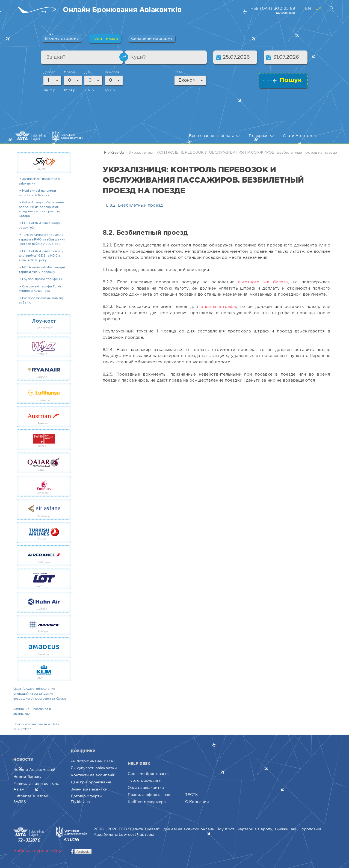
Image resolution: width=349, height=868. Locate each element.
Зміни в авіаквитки (89, 789)
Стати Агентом (300, 136)
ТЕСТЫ (192, 795)
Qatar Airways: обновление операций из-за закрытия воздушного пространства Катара (40, 694)
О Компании (197, 802)
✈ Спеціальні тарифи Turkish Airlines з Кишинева (41, 289)
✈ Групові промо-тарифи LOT (42, 279)
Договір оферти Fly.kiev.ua (86, 799)
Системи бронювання (149, 774)
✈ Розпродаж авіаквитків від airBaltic (41, 301)
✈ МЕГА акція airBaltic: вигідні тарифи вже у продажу (42, 270)
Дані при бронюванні (91, 782)
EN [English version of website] (309, 9)
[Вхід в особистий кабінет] (331, 9)
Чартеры (145, 835)
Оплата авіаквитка (146, 788)
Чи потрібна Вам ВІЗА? (93, 761)
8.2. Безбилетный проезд (136, 205)
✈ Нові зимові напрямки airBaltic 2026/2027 (37, 193)
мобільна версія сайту (38, 851)
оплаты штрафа (218, 307)
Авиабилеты (106, 835)
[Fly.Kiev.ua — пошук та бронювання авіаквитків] (38, 10)
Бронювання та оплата (214, 136)
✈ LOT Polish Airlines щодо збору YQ (39, 226)
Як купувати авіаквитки (94, 768)
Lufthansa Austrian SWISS (31, 799)
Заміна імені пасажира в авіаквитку (32, 712)
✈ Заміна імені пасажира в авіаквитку (39, 181)
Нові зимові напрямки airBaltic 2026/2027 (37, 727)
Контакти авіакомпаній (93, 775)
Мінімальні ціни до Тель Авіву (36, 786)
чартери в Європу (255, 829)
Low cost (127, 835)
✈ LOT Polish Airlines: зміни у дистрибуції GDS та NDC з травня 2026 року (41, 256)
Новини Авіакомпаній (34, 770)
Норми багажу (27, 777)
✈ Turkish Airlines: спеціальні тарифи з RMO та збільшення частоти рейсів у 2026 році (42, 240)
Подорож (261, 136)
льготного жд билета (263, 282)
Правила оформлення (149, 795)
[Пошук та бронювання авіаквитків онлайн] (122, 10)
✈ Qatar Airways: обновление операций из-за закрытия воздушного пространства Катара (41, 209)
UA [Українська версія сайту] (319, 9)
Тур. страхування (145, 781)
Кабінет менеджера (147, 802)
